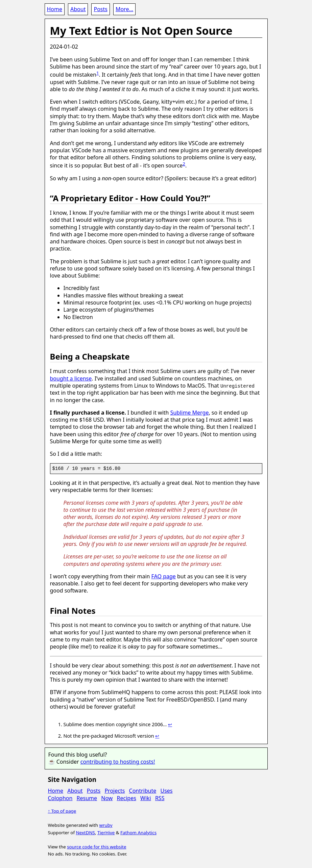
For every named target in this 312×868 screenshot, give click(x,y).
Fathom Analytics (138, 832)
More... (124, 9)
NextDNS (85, 832)
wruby (106, 825)
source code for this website (97, 847)
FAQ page (164, 576)
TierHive (106, 832)
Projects (115, 791)
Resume (87, 798)
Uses (166, 791)
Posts (100, 9)
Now (107, 798)
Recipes (127, 798)
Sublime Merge (190, 413)
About (78, 9)
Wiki (146, 798)
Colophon (60, 798)
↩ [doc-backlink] (170, 724)
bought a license (71, 378)
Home (55, 9)
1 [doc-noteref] (98, 73)
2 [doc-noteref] (184, 164)
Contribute (143, 791)
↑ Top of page (62, 811)
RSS (160, 798)
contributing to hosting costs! (118, 762)
